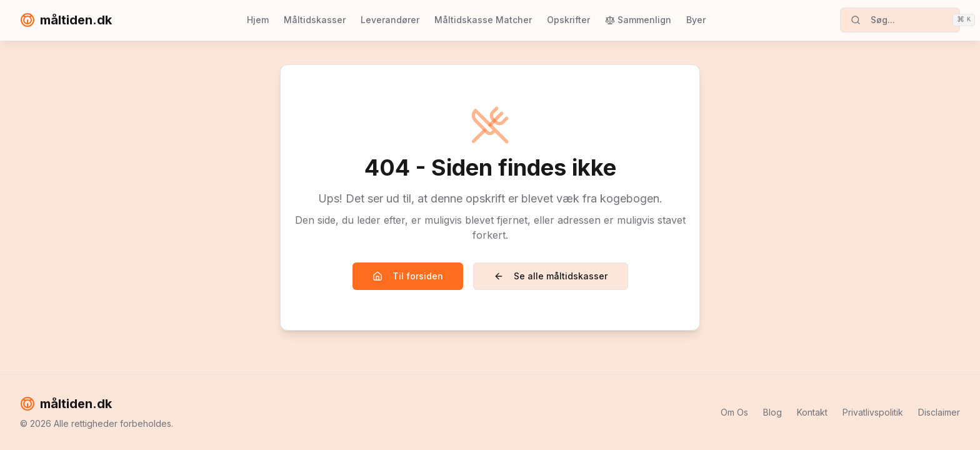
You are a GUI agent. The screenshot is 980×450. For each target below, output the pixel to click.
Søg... (905, 20)
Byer (696, 20)
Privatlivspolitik (873, 412)
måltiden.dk (66, 20)
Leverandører (390, 20)
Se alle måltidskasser (551, 276)
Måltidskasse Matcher (483, 20)
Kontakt (812, 412)
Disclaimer (939, 412)
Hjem (258, 20)
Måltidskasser (315, 20)
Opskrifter (568, 20)
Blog (772, 412)
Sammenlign (638, 20)
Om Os (734, 412)
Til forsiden (408, 276)
